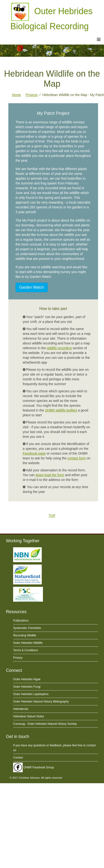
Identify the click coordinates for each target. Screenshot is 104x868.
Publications (21, 621)
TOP (52, 516)
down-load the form (50, 475)
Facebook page (34, 453)
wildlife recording (59, 348)
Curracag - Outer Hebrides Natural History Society (45, 724)
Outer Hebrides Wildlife (28, 643)
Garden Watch (32, 287)
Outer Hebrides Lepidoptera (31, 694)
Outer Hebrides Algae (27, 679)
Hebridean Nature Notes (29, 716)
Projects (32, 95)
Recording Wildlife (25, 635)
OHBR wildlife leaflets (61, 410)
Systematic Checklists (27, 628)
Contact (18, 758)
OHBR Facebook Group (34, 767)
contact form (77, 458)
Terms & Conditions (26, 650)
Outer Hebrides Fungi (27, 687)
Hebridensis (21, 709)
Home (16, 95)
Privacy (18, 658)
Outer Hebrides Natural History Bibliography (41, 702)
